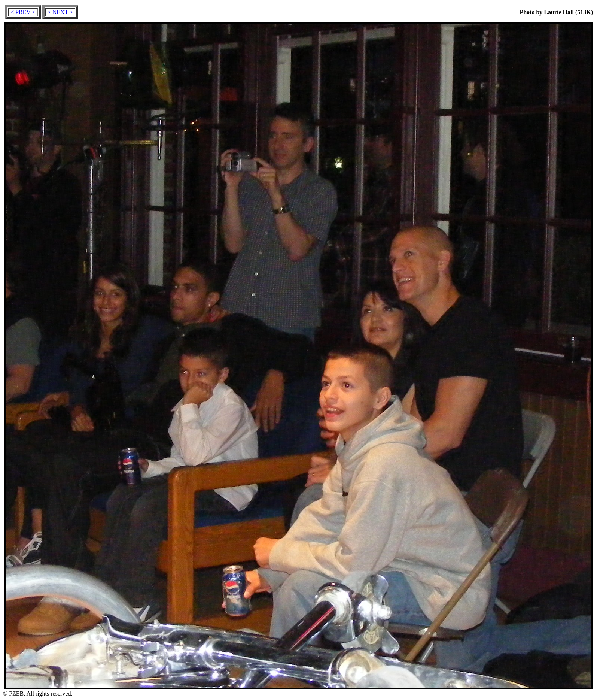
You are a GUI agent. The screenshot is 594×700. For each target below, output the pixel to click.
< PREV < (23, 12)
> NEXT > (60, 12)
